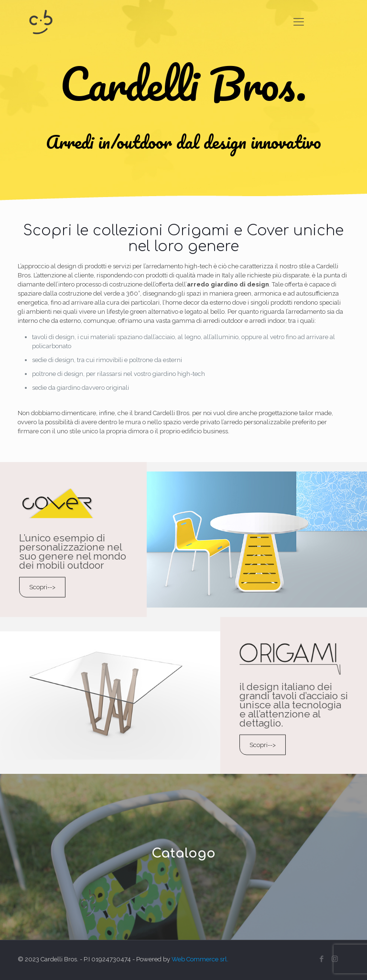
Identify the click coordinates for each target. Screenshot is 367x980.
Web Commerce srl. (200, 959)
